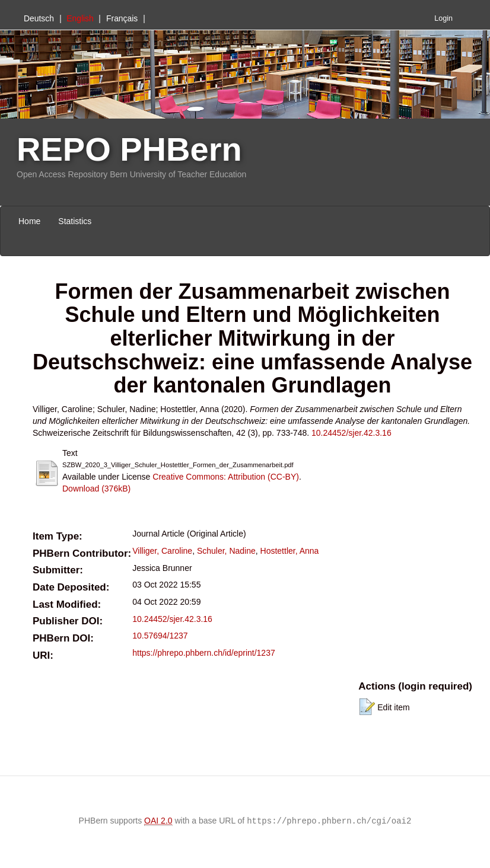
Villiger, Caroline (162, 551)
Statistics (75, 221)
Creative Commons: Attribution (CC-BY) (226, 477)
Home (29, 221)
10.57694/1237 (160, 636)
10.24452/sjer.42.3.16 (351, 433)
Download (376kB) (96, 489)
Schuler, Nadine (226, 551)
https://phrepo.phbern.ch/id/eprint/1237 (204, 653)
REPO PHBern (129, 149)
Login (443, 18)
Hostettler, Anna (290, 551)
